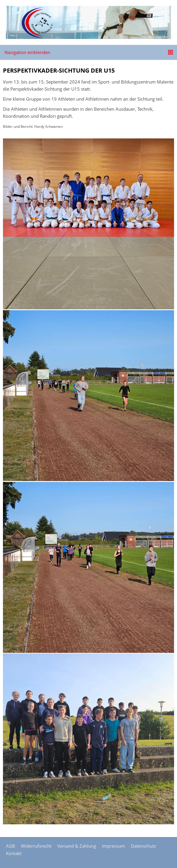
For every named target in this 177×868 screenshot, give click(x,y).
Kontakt (14, 853)
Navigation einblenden (27, 52)
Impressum (113, 846)
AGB (10, 846)
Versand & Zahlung (77, 846)
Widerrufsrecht (36, 846)
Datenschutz (143, 846)
